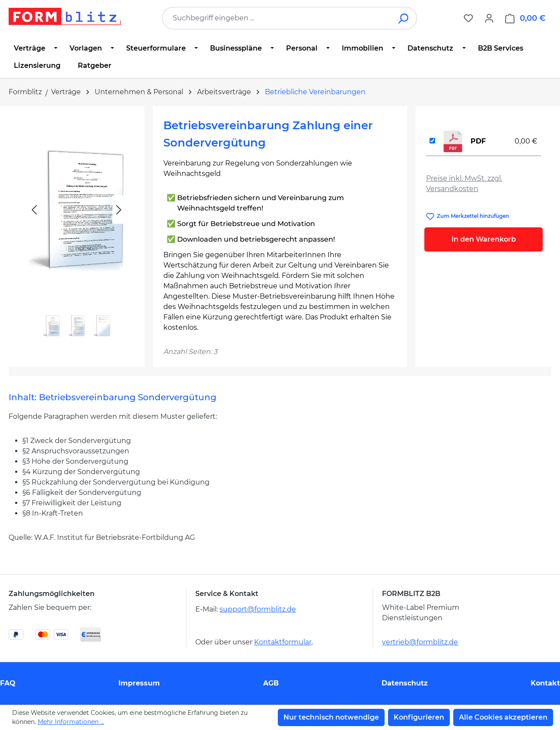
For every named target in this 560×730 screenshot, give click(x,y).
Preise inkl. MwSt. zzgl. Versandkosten (464, 183)
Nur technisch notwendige (331, 717)
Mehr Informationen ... (71, 722)
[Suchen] (404, 18)
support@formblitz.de (258, 609)
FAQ (8, 683)
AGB (271, 683)
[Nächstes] (119, 210)
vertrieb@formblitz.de (420, 642)
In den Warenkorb (484, 239)
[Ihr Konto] (489, 18)
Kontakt (545, 683)
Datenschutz (405, 683)
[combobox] (277, 18)
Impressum (139, 683)
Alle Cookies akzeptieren (503, 717)
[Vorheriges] (34, 210)
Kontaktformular (283, 642)
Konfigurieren (419, 717)
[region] (76, 229)
